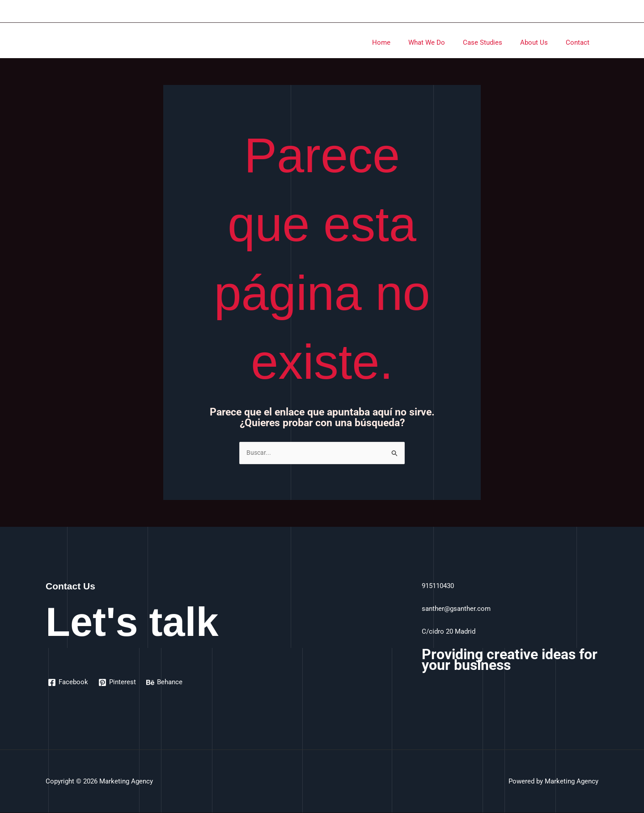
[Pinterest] (118, 683)
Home (401, 42)
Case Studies (494, 42)
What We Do (442, 42)
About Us (541, 42)
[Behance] (166, 683)
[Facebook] (68, 683)
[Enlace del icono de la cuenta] (594, 11)
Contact (580, 42)
